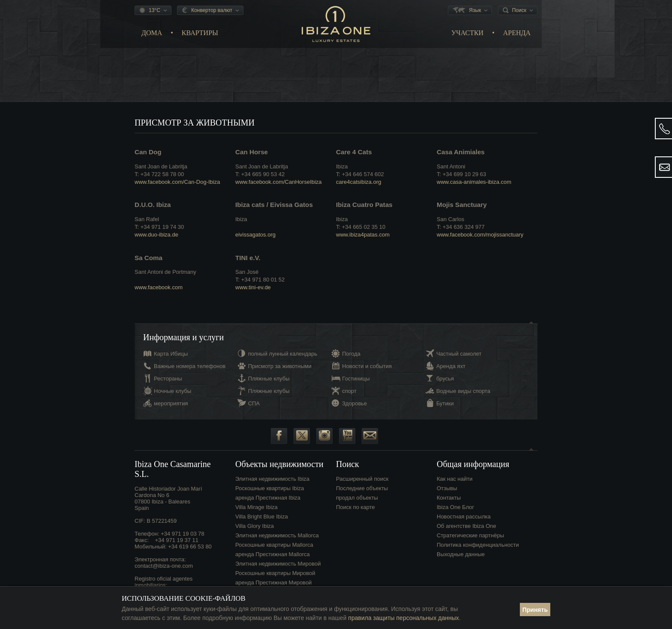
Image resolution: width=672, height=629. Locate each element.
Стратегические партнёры (470, 535)
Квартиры (200, 33)
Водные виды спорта (463, 391)
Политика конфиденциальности (478, 545)
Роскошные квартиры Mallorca (274, 545)
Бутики (445, 403)
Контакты (449, 498)
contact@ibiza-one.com (164, 566)
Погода (351, 354)
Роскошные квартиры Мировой (275, 573)
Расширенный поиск (362, 479)
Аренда (517, 33)
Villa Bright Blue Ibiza (262, 517)
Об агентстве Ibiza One (466, 526)
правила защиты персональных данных (403, 618)
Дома (152, 33)
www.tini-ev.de (253, 287)
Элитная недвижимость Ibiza (272, 479)
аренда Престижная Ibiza (268, 498)
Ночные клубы (172, 391)
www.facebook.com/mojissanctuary (480, 235)
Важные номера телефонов (190, 366)
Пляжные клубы (269, 379)
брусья (445, 379)
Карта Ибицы (171, 354)
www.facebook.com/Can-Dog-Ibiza (177, 182)
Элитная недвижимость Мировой (278, 564)
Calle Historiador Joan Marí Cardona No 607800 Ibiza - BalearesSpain (168, 498)
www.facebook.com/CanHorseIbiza (279, 182)
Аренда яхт (451, 366)
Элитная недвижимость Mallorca (277, 535)
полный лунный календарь (283, 354)
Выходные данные (461, 554)
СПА (254, 403)
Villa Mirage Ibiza (256, 507)
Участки (467, 33)
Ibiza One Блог (455, 507)
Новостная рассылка (464, 517)
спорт (349, 391)
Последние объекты (362, 488)
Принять (535, 610)
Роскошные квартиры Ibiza (270, 488)
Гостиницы (356, 379)
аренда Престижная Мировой (273, 583)
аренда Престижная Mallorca (273, 554)
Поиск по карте (355, 507)
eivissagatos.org (255, 235)
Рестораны (168, 379)
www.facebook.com (159, 287)
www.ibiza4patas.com (363, 235)
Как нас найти (455, 479)
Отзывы (447, 488)
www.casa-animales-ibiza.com (474, 182)
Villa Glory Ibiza (255, 526)
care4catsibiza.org (359, 182)
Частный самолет (459, 354)
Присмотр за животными (280, 366)
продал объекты (357, 498)
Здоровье (354, 403)
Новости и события (367, 366)
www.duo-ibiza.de (156, 235)
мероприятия (171, 403)
